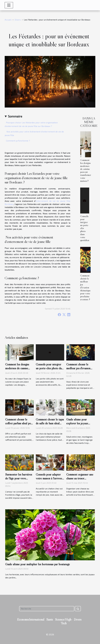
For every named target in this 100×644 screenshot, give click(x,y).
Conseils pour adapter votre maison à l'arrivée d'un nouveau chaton (49, 478)
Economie (23, 619)
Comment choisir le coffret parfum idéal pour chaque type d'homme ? (19, 423)
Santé (50, 619)
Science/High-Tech (64, 621)
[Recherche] (47, 609)
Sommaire (15, 116)
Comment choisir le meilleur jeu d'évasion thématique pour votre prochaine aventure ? (85, 287)
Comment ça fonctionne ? (18, 141)
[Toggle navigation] (9, 5)
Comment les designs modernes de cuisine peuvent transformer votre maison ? (86, 170)
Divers (18, 20)
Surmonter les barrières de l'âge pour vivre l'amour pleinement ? (19, 478)
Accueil (8, 20)
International (37, 619)
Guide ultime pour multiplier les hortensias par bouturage (37, 564)
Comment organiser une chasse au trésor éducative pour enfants (80, 478)
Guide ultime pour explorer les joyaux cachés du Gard (77, 423)
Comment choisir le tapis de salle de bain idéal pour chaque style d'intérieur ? (50, 425)
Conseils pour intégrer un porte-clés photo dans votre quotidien (50, 368)
